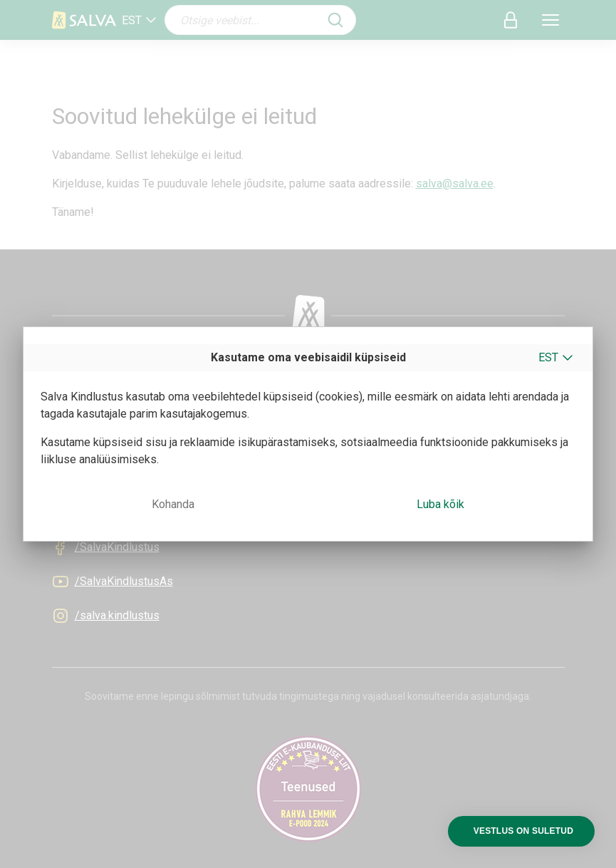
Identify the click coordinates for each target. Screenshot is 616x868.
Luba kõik (440, 504)
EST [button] (548, 357)
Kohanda (173, 504)
